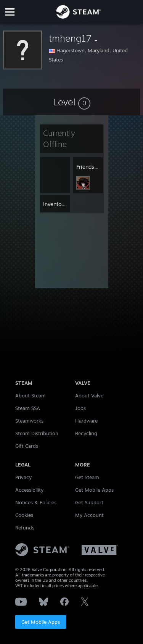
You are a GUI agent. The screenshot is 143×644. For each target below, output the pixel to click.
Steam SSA (28, 408)
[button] (72, 102)
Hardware (86, 421)
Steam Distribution (37, 433)
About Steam (31, 395)
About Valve (89, 395)
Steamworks (29, 421)
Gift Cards (27, 446)
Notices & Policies (36, 502)
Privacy (23, 477)
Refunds (25, 528)
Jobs (80, 408)
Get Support (89, 502)
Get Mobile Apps (41, 622)
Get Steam (87, 477)
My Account (89, 515)
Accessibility (29, 490)
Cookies (24, 515)
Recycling (86, 433)
